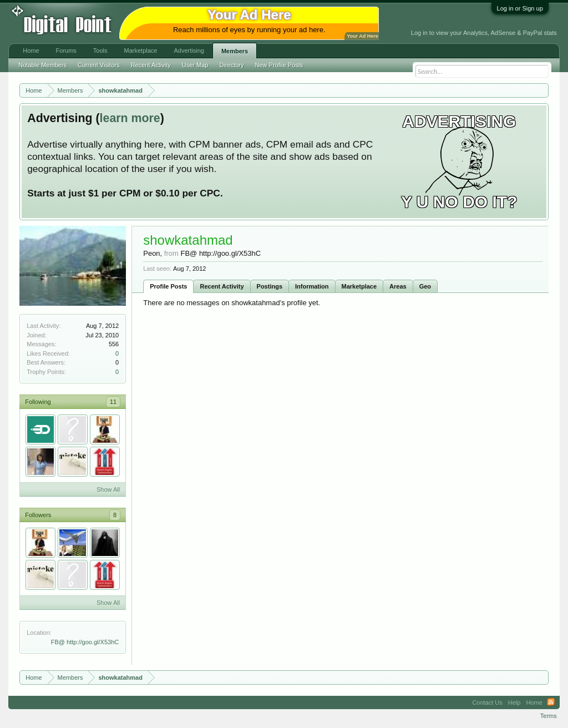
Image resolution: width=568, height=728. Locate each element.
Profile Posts (168, 286)
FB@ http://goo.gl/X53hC (85, 642)
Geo (425, 286)
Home (31, 50)
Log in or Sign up (520, 8)
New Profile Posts (279, 65)
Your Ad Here (362, 36)
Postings (270, 286)
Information (312, 286)
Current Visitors (99, 65)
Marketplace (359, 286)
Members (235, 51)
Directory (232, 65)
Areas (398, 286)
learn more (130, 118)
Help (514, 702)
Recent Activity (222, 286)
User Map (195, 65)
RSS (551, 702)
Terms (549, 716)
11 (113, 402)
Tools (100, 50)
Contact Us (487, 702)
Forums (66, 50)
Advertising (189, 50)
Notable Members (42, 65)
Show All (108, 489)
